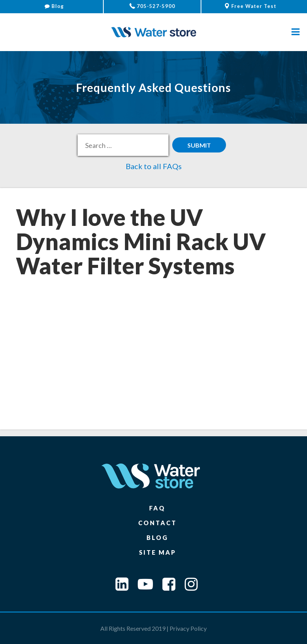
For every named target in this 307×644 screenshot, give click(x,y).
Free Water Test (250, 6)
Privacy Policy (188, 628)
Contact (157, 523)
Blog (54, 6)
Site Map (157, 552)
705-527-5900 (152, 6)
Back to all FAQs (154, 166)
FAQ (157, 508)
